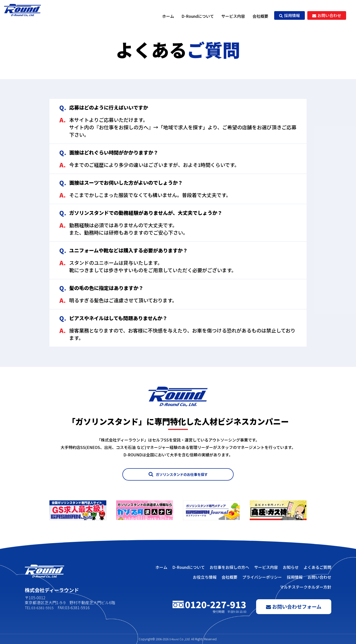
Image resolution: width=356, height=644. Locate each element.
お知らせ (291, 567)
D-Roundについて (198, 16)
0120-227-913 (209, 607)
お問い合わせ (327, 15)
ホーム (168, 16)
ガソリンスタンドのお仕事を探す (178, 474)
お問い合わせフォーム (294, 607)
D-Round (174, 639)
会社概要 (260, 16)
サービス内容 (233, 16)
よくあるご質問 (317, 567)
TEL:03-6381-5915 (41, 607)
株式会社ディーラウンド (28, 16)
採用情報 (289, 15)
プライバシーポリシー (262, 577)
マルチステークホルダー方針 (306, 587)
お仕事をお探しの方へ (229, 567)
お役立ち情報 (205, 577)
